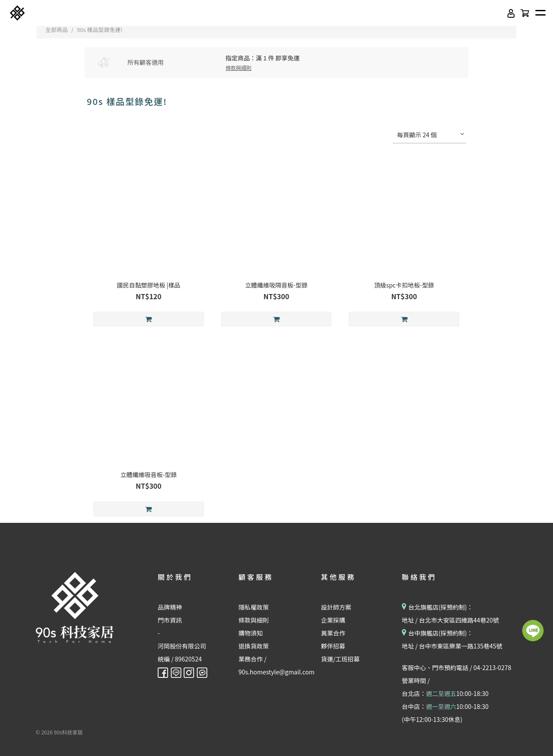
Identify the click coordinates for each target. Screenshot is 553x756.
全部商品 (57, 30)
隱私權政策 (254, 607)
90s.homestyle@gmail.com (276, 672)
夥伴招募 (333, 646)
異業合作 (333, 633)
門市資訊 (170, 620)
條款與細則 (254, 620)
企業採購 (333, 620)
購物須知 (251, 633)
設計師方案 (336, 607)
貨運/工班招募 (340, 659)
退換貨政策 (254, 646)
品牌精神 (170, 607)
